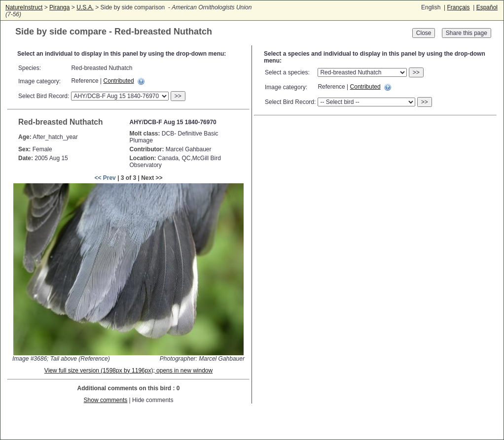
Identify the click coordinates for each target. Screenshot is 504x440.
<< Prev (105, 178)
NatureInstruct (24, 7)
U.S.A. (85, 7)
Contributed (119, 81)
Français (458, 7)
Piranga (59, 7)
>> (178, 96)
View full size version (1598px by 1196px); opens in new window (128, 371)
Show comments (106, 400)
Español (487, 7)
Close (424, 33)
